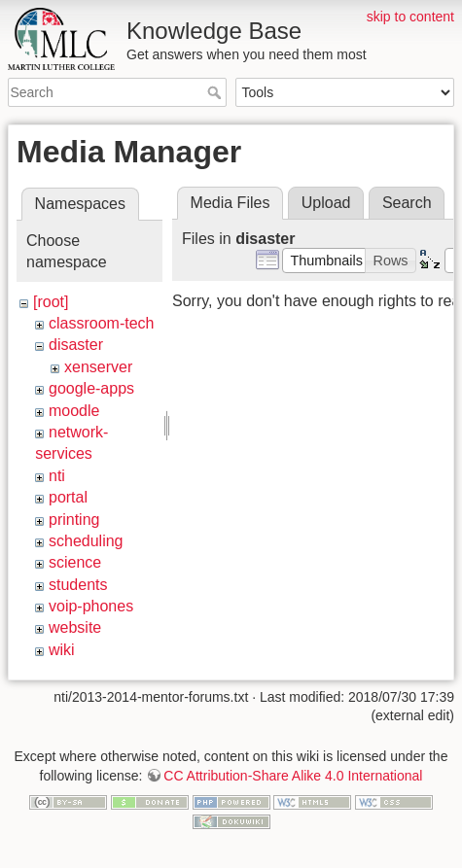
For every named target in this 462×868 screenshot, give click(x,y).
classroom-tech (101, 323)
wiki (62, 650)
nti (57, 476)
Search (216, 92)
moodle (74, 411)
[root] (51, 302)
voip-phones (91, 606)
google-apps (91, 388)
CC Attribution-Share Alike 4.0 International (293, 771)
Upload (326, 203)
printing (74, 520)
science (75, 562)
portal (68, 497)
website (75, 627)
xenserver (98, 367)
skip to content (410, 17)
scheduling (86, 541)
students (78, 585)
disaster (76, 345)
